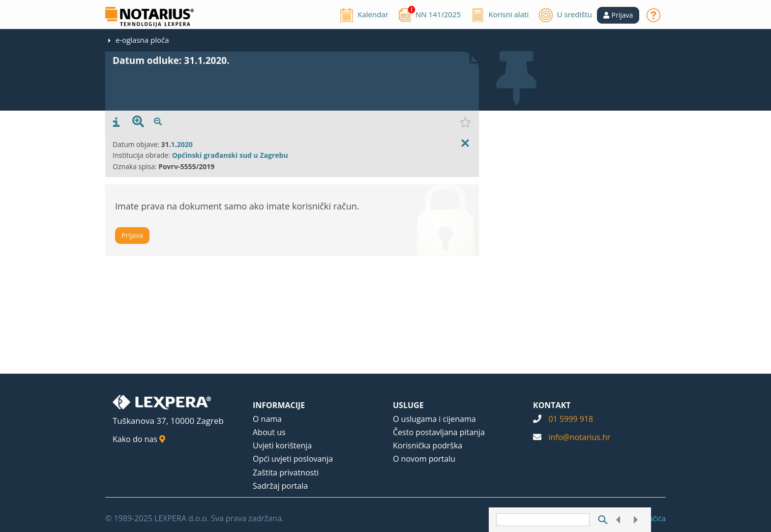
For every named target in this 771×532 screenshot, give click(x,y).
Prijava (132, 235)
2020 (185, 144)
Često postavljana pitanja (439, 432)
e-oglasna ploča (142, 40)
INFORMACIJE (279, 405)
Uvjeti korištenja (282, 445)
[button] (618, 15)
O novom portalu (424, 459)
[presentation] (116, 122)
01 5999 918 (571, 419)
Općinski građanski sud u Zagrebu (230, 155)
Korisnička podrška (428, 445)
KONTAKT (552, 405)
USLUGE (408, 405)
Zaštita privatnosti (286, 473)
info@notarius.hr (579, 437)
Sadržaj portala (280, 486)
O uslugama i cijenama (434, 419)
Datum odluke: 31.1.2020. (171, 60)
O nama (267, 419)
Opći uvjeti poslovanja (293, 459)
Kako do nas (139, 439)
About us (269, 432)
